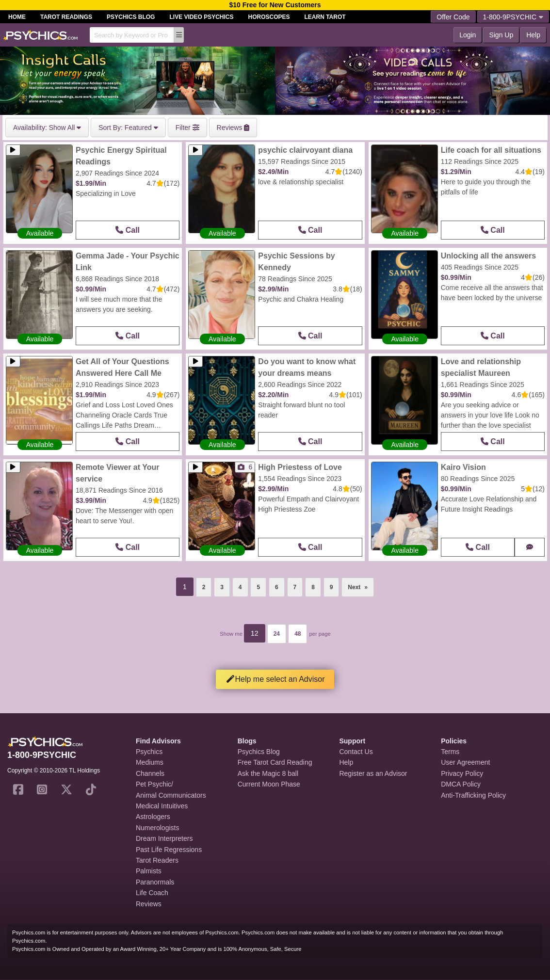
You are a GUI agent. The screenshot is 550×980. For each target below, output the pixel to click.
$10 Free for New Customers (275, 5)
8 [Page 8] (313, 587)
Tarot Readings (66, 17)
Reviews (149, 904)
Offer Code (453, 17)
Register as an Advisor (373, 773)
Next (361, 584)
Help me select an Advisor (275, 679)
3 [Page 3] (222, 587)
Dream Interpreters (164, 838)
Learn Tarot (325, 17)
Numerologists (157, 828)
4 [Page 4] (240, 587)
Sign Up (501, 35)
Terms (450, 752)
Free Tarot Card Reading (275, 762)
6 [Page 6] (277, 587)
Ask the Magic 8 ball (268, 773)
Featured (128, 128)
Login (468, 35)
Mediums (150, 762)
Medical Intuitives (162, 806)
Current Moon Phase (269, 784)
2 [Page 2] (204, 587)
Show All (47, 128)
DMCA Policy (461, 784)
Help (533, 35)
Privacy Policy (462, 773)
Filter (187, 128)
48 (298, 634)
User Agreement (465, 762)
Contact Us (356, 752)
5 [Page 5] (258, 587)
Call (128, 230)
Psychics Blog (131, 17)
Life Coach (152, 893)
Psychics (149, 752)
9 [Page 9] (332, 587)
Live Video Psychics (201, 17)
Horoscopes (269, 17)
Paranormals (155, 882)
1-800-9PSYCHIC (513, 17)
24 (277, 634)
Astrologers (153, 817)
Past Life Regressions (169, 850)
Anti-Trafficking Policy (473, 795)
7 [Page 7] (295, 587)
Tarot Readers (157, 860)
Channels (150, 773)
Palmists (149, 871)
